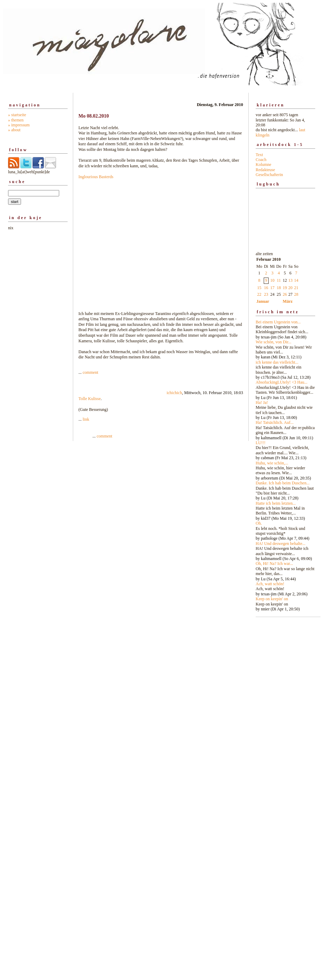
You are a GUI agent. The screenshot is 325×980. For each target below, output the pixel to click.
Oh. (259, 523)
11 (279, 280)
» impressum (19, 125)
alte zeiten (285, 430)
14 (296, 280)
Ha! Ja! (262, 402)
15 (259, 288)
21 (296, 288)
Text (259, 155)
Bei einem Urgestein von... (278, 322)
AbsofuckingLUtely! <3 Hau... (282, 382)
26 (285, 294)
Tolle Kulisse (90, 399)
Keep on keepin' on (272, 599)
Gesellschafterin (269, 175)
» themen (16, 120)
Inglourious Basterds (96, 177)
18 (279, 288)
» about (14, 130)
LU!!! (261, 443)
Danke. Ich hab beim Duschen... (283, 483)
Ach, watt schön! (270, 584)
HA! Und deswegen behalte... (281, 544)
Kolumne (264, 164)
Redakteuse (265, 170)
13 (290, 280)
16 (266, 288)
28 (296, 294)
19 (285, 288)
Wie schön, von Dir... (274, 342)
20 (290, 288)
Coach (261, 160)
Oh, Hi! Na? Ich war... (274, 563)
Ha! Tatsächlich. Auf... (275, 422)
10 (272, 280)
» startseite (17, 115)
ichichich (174, 393)
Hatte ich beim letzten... (276, 503)
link (86, 419)
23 (266, 294)
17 (272, 288)
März (288, 301)
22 (259, 294)
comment (91, 372)
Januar (263, 301)
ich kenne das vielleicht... (277, 362)
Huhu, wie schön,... (272, 463)
